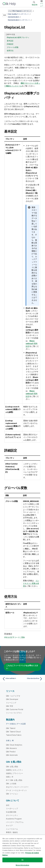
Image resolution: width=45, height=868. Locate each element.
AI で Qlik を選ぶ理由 (14, 780)
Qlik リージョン (12, 794)
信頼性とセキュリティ (15, 770)
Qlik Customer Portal (15, 709)
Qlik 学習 (9, 706)
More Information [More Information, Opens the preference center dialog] (22, 865)
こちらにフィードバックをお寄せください (22, 667)
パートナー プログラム (15, 822)
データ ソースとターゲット (16, 790)
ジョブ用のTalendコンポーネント (20, 11)
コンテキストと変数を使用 (31, 583)
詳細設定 (10, 44)
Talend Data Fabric (14, 735)
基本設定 (10, 41)
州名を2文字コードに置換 (14, 637)
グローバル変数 (13, 47)
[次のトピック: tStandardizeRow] (33, 679)
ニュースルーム (12, 829)
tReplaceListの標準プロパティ (18, 37)
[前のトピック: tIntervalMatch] (12, 679)
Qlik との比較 (11, 784)
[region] (22, 851)
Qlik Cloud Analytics (14, 745)
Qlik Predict (11, 752)
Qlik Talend (11, 728)
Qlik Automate (12, 755)
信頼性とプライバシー (15, 773)
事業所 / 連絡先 (12, 832)
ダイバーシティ (12, 815)
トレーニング (11, 703)
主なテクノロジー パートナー (17, 787)
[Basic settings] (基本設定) (32, 344)
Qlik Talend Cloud (13, 732)
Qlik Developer (12, 699)
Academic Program (14, 819)
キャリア (9, 825)
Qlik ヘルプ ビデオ (13, 696)
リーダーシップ (12, 809)
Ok (22, 860)
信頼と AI (10, 777)
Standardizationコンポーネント (19, 20)
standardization (13, 17)
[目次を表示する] (5, 11)
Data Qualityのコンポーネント (18, 14)
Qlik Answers (11, 748)
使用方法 (10, 51)
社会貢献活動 (11, 812)
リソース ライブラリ (14, 713)
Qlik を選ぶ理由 (12, 767)
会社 (8, 805)
